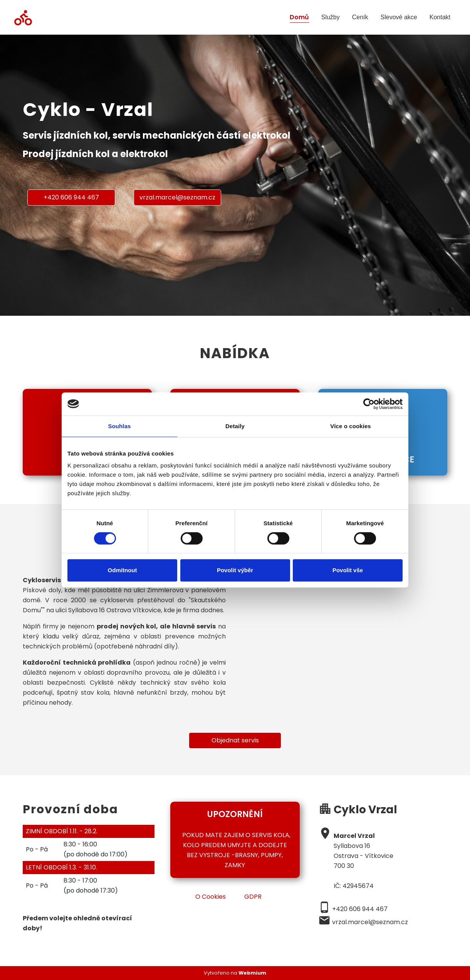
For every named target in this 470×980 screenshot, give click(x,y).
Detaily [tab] (235, 426)
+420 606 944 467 (71, 197)
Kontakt (440, 17)
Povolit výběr (235, 570)
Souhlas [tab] (119, 426)
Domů (299, 17)
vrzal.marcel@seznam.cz (177, 197)
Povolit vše (348, 570)
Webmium (252, 973)
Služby (331, 17)
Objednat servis (235, 740)
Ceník (360, 17)
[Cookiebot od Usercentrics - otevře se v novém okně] (369, 404)
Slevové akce (399, 17)
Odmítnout (123, 570)
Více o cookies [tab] (351, 426)
